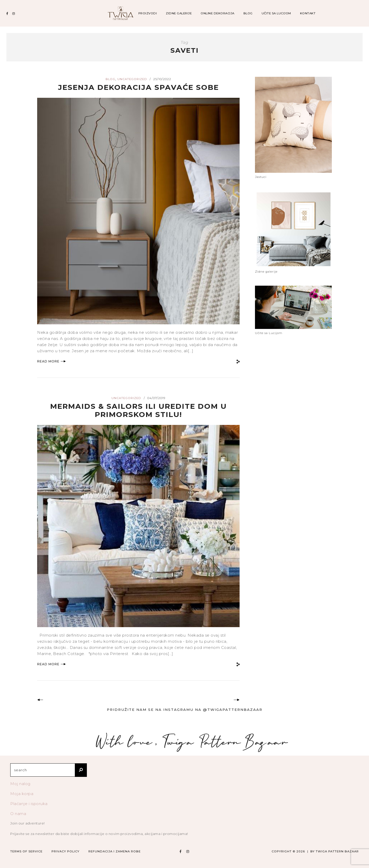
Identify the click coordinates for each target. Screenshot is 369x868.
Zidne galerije (179, 13)
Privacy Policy (65, 851)
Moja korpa (22, 794)
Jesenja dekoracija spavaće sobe (138, 87)
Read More (52, 361)
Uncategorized (132, 79)
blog (110, 79)
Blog (248, 13)
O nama (18, 814)
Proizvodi (148, 13)
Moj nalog (20, 784)
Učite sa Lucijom (276, 13)
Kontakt (308, 13)
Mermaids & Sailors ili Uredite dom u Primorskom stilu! (138, 410)
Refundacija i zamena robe (115, 851)
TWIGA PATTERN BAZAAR (337, 851)
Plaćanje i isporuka (29, 804)
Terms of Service (26, 851)
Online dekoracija (218, 13)
